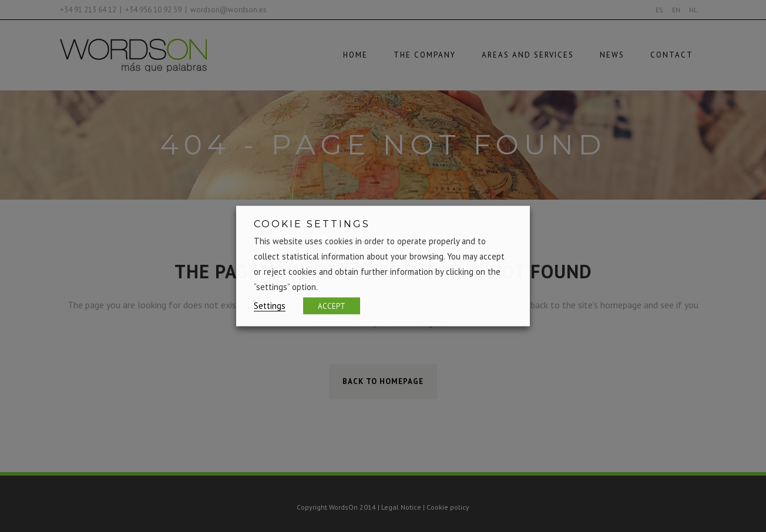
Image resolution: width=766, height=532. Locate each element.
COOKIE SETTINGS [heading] (312, 224)
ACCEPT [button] (332, 306)
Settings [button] (270, 306)
